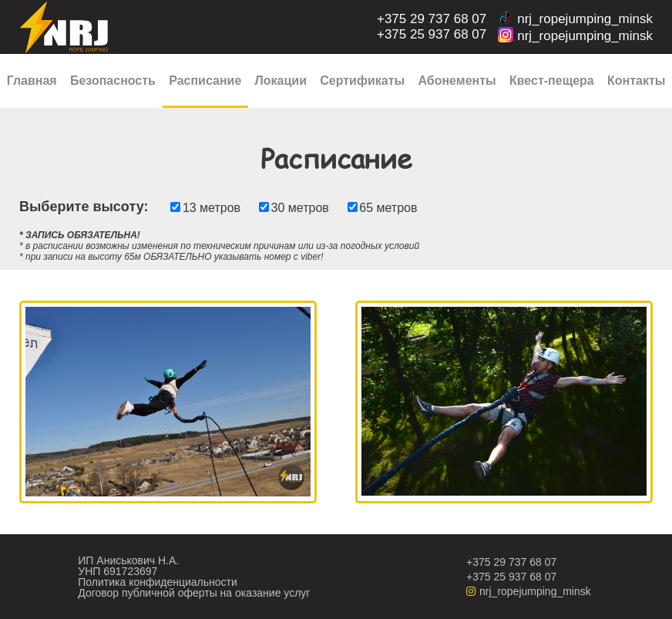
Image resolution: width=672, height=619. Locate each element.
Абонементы (457, 81)
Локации (281, 81)
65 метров (388, 208)
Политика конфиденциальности (158, 582)
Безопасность (113, 81)
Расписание (205, 81)
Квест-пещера (552, 81)
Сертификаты (362, 81)
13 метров (212, 208)
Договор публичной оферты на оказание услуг (194, 593)
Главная (32, 81)
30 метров (300, 208)
